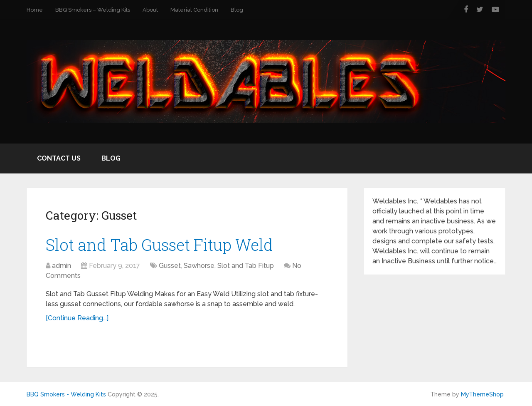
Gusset (170, 266)
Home (35, 10)
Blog (237, 10)
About (150, 10)
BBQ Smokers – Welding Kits (93, 10)
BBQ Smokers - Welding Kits (66, 394)
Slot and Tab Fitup (246, 266)
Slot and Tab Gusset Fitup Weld (159, 245)
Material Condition (194, 10)
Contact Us (59, 158)
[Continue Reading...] (77, 318)
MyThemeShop (482, 394)
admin (62, 266)
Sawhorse (199, 266)
